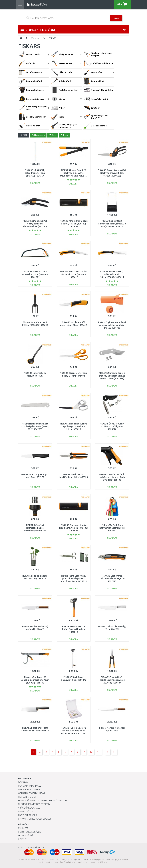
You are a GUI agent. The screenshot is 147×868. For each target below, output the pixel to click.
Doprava (23, 782)
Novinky (22, 839)
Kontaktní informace (30, 786)
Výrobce (35, 38)
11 (99, 752)
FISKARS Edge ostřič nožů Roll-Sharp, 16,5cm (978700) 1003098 (73, 528)
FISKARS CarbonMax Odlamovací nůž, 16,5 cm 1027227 (112, 579)
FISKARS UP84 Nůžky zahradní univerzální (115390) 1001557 (35, 173)
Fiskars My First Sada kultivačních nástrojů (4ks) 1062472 (112, 528)
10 (91, 752)
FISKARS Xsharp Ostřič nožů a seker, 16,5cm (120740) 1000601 (74, 224)
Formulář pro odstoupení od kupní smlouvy (43, 801)
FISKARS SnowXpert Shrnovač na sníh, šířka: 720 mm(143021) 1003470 (112, 224)
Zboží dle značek (27, 815)
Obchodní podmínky (29, 789)
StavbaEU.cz (38, 848)
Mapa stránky (25, 811)
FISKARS (52, 38)
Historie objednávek (29, 832)
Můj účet (23, 828)
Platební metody (27, 797)
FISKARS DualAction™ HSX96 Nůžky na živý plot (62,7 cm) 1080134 (112, 680)
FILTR (24, 135)
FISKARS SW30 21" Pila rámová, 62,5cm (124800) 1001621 (35, 274)
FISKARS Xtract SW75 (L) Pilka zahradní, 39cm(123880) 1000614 (112, 274)
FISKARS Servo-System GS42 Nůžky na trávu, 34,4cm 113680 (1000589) (112, 173)
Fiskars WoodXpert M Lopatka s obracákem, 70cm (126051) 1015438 (35, 680)
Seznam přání (25, 836)
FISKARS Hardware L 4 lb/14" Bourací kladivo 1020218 (73, 629)
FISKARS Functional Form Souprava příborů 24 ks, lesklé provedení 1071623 (73, 731)
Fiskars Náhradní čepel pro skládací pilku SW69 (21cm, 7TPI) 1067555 (35, 426)
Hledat (116, 18)
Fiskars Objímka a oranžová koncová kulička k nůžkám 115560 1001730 (112, 325)
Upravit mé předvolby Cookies (35, 819)
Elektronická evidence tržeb (34, 804)
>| (114, 752)
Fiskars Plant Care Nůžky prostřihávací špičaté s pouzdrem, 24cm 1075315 (73, 579)
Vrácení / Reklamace (29, 808)
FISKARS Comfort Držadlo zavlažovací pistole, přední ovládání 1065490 (112, 477)
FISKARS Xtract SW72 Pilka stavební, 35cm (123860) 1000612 (73, 274)
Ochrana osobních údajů (32, 793)
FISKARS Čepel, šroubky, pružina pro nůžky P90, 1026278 (112, 426)
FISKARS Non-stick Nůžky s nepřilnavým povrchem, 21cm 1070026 (73, 426)
